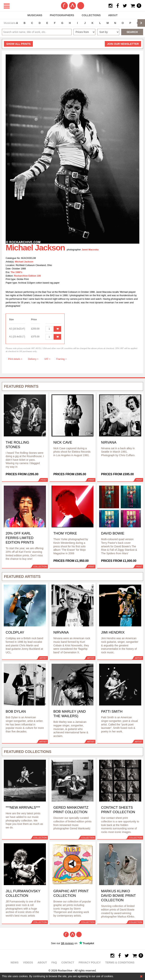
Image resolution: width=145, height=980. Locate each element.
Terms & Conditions (120, 962)
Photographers (62, 15)
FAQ (54, 962)
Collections (91, 15)
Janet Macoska (90, 250)
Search (132, 32)
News (15, 962)
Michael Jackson (24, 262)
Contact (68, 962)
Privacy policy (90, 962)
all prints (18, 44)
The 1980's (16, 272)
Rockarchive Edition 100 (27, 276)
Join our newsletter (123, 44)
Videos (28, 962)
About (113, 15)
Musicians (35, 15)
